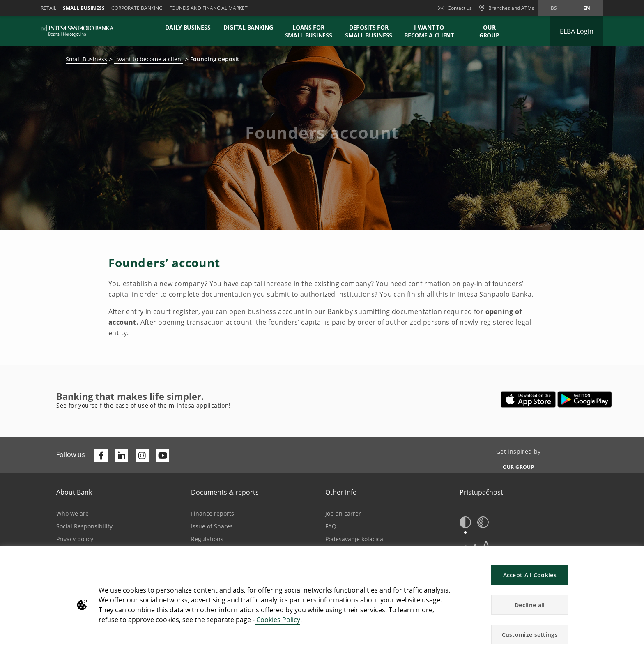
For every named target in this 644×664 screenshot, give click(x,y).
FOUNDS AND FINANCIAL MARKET (208, 8)
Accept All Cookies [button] (530, 575)
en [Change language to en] (587, 8)
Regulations (207, 539)
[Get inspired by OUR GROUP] (515, 465)
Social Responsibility (84, 526)
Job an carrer (343, 513)
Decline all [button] (530, 605)
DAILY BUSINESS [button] (188, 27)
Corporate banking (137, 8)
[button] (465, 523)
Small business (84, 8)
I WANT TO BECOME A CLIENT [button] (429, 31)
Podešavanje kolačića (354, 539)
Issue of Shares (212, 526)
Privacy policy (75, 539)
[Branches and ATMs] (506, 8)
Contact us (455, 8)
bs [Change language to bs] (554, 8)
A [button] (486, 545)
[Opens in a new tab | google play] (585, 399)
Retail (48, 8)
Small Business (86, 59)
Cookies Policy (277, 620)
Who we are (72, 513)
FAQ (331, 526)
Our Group (489, 31)
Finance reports (213, 513)
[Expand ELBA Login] (577, 31)
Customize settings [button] (530, 635)
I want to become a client (149, 59)
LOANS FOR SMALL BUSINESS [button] (309, 31)
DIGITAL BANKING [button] (248, 27)
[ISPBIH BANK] (79, 31)
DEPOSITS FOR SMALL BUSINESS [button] (369, 31)
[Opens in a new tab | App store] (528, 399)
